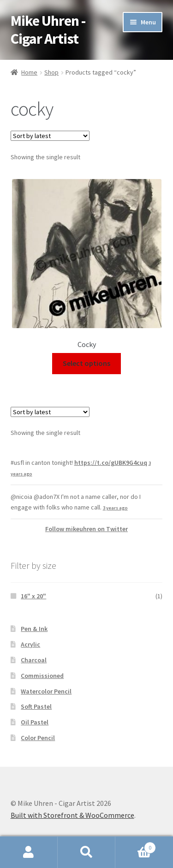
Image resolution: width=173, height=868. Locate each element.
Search (86, 852)
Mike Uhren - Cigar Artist (48, 30)
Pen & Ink (34, 629)
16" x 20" (33, 596)
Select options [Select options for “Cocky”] (86, 363)
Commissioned (42, 676)
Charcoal (34, 660)
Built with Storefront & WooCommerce (72, 815)
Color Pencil (38, 738)
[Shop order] (50, 136)
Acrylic (30, 644)
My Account (29, 852)
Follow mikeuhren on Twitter (86, 529)
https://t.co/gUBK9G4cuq (111, 463)
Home (29, 72)
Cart (136, 846)
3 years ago (115, 508)
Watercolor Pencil (46, 691)
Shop (51, 72)
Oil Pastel (35, 722)
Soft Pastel (36, 706)
